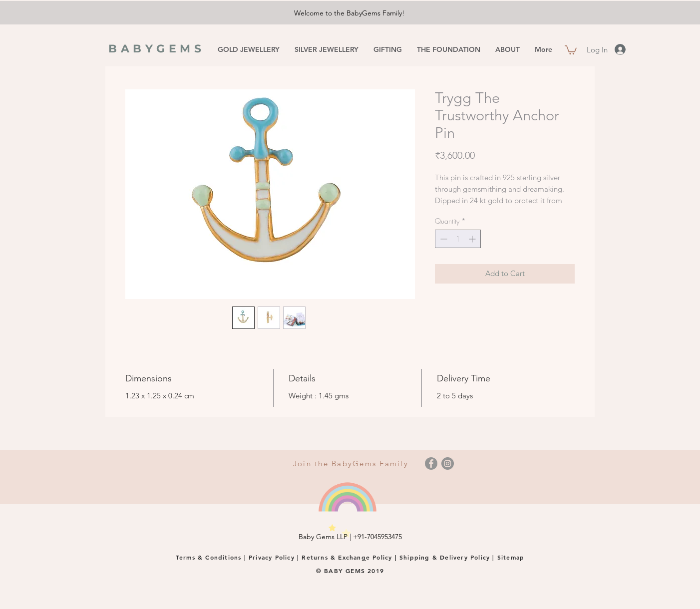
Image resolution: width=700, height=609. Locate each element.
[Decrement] (443, 239)
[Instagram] (448, 463)
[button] (571, 49)
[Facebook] (431, 463)
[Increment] (473, 239)
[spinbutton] (458, 239)
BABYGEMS (157, 49)
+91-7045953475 (377, 537)
